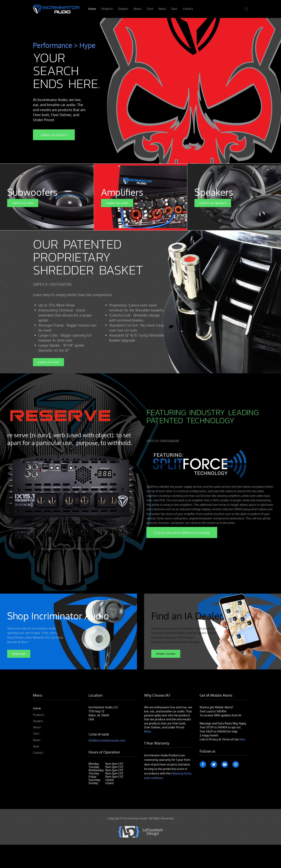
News (162, 9)
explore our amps (117, 203)
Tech (150, 9)
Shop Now (19, 653)
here (242, 739)
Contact (188, 9)
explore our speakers (213, 203)
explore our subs (23, 203)
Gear (174, 9)
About (137, 9)
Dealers (123, 9)
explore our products (54, 135)
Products (107, 9)
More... (149, 731)
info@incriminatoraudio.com (107, 740)
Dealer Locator (166, 653)
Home (92, 9)
